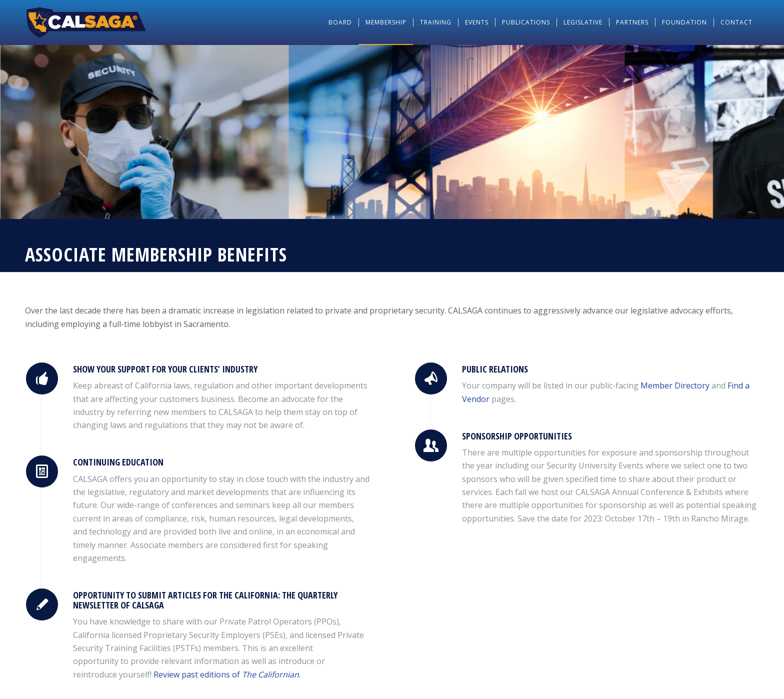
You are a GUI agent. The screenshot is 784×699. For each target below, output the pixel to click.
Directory (675, 385)
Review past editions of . (227, 674)
